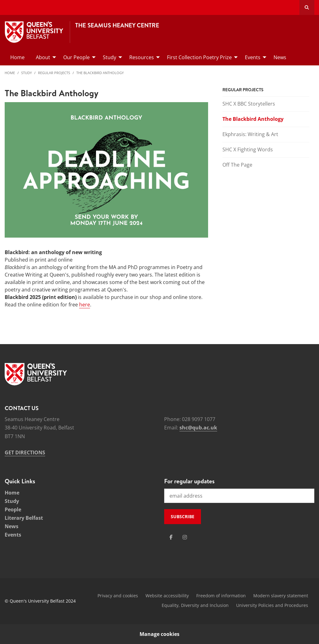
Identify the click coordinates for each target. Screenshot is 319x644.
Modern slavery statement (281, 596)
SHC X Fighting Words (248, 149)
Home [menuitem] (17, 57)
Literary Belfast (24, 518)
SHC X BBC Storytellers (249, 104)
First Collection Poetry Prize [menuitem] (199, 57)
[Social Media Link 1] (171, 537)
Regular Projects (54, 73)
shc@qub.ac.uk (198, 428)
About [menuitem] (43, 57)
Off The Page (237, 165)
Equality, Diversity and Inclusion (195, 605)
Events (13, 535)
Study (26, 73)
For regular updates (189, 481)
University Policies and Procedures (272, 605)
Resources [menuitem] (142, 57)
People (13, 509)
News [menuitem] (280, 57)
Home (10, 73)
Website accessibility (167, 596)
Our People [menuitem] (76, 57)
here (85, 305)
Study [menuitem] (110, 57)
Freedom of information (221, 596)
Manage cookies (159, 634)
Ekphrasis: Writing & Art (250, 134)
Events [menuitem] (253, 57)
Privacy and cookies (118, 596)
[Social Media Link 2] (185, 537)
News (12, 526)
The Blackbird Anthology (100, 73)
